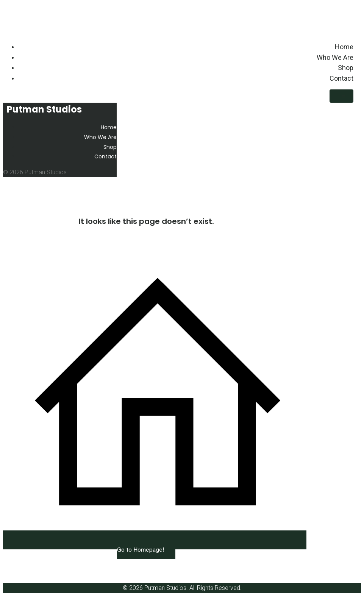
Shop (346, 68)
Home (344, 47)
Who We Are (335, 57)
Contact (341, 78)
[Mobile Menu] (341, 96)
